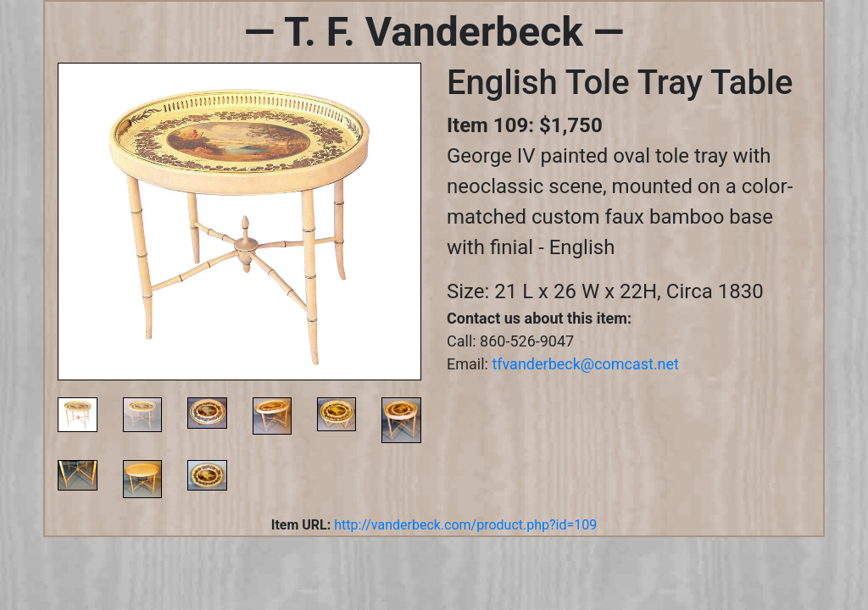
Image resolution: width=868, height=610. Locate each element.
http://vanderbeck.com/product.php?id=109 (465, 525)
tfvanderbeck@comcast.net (585, 364)
